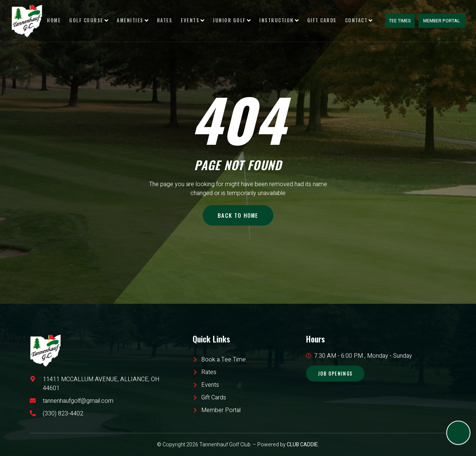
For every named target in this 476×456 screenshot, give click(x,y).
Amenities (140, 21)
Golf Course (99, 21)
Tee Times (402, 21)
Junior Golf (231, 21)
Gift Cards (314, 21)
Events (195, 21)
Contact (349, 21)
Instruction (274, 21)
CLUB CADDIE (302, 445)
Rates (169, 21)
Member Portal (443, 21)
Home (67, 21)
